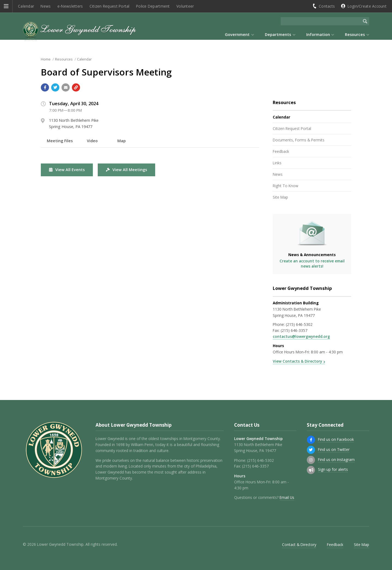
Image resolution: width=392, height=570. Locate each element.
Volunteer (185, 6)
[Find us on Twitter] (311, 450)
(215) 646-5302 (299, 324)
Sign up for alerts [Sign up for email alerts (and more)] (333, 469)
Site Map (280, 197)
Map (122, 141)
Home (46, 59)
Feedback (281, 151)
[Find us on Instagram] (311, 460)
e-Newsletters (70, 6)
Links (277, 163)
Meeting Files (60, 141)
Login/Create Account (367, 6)
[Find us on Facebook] (311, 440)
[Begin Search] (365, 21)
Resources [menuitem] (355, 34)
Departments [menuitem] (278, 34)
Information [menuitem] (318, 34)
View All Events (67, 170)
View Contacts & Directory (297, 361)
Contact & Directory (299, 545)
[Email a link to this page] (66, 87)
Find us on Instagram (336, 460)
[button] (6, 6)
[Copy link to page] (76, 87)
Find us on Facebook (336, 439)
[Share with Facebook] (45, 87)
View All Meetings (126, 170)
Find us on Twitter (334, 449)
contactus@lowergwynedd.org (301, 336)
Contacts (327, 6)
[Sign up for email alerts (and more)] (311, 470)
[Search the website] (321, 21)
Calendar (26, 6)
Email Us (287, 497)
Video (92, 141)
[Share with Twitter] (55, 87)
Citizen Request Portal (110, 6)
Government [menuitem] (237, 34)
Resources (64, 59)
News (46, 6)
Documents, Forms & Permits (299, 140)
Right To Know (286, 186)
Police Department (153, 6)
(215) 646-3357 (294, 330)
